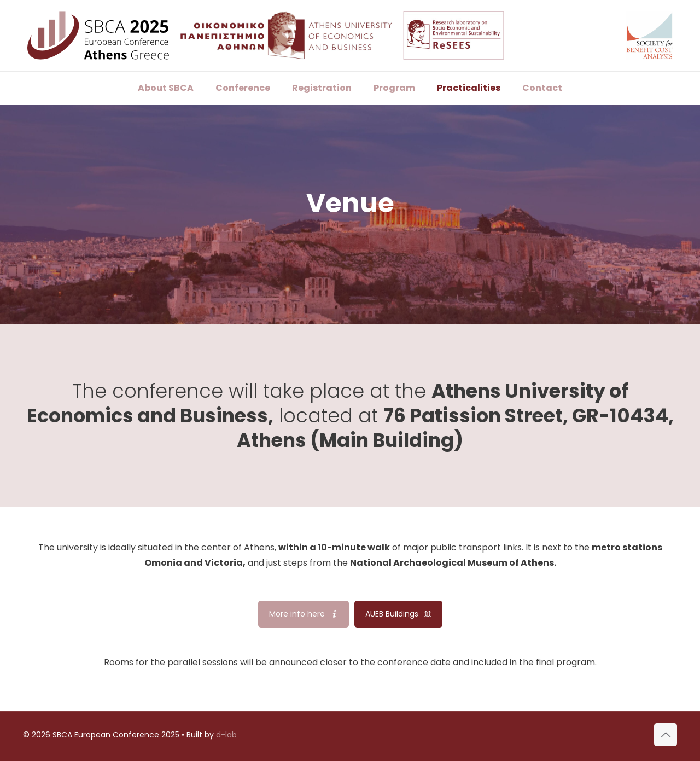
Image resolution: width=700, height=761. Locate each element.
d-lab (226, 735)
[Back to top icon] (666, 735)
